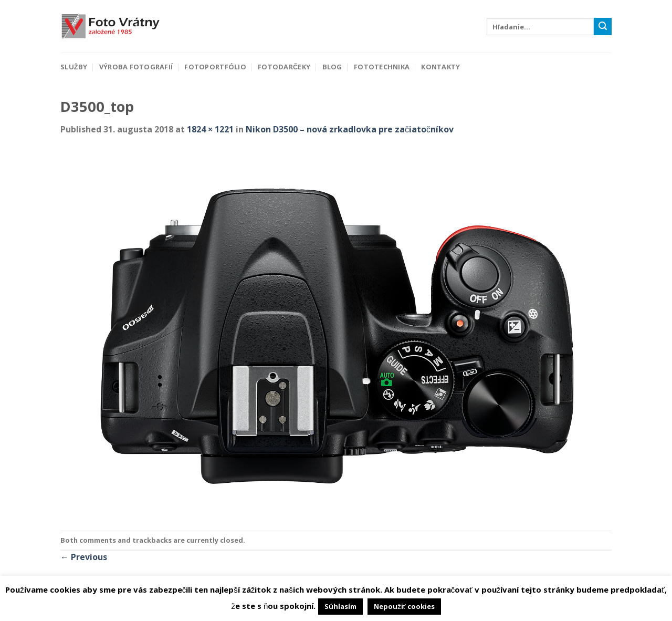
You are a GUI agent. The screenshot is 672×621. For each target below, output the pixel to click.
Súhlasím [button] (340, 606)
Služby (74, 67)
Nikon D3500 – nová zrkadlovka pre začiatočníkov (350, 129)
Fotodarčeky (284, 67)
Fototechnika (382, 67)
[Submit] (603, 27)
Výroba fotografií (136, 67)
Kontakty (440, 67)
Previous (84, 557)
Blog (332, 67)
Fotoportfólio (215, 67)
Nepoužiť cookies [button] (404, 606)
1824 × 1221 (210, 129)
